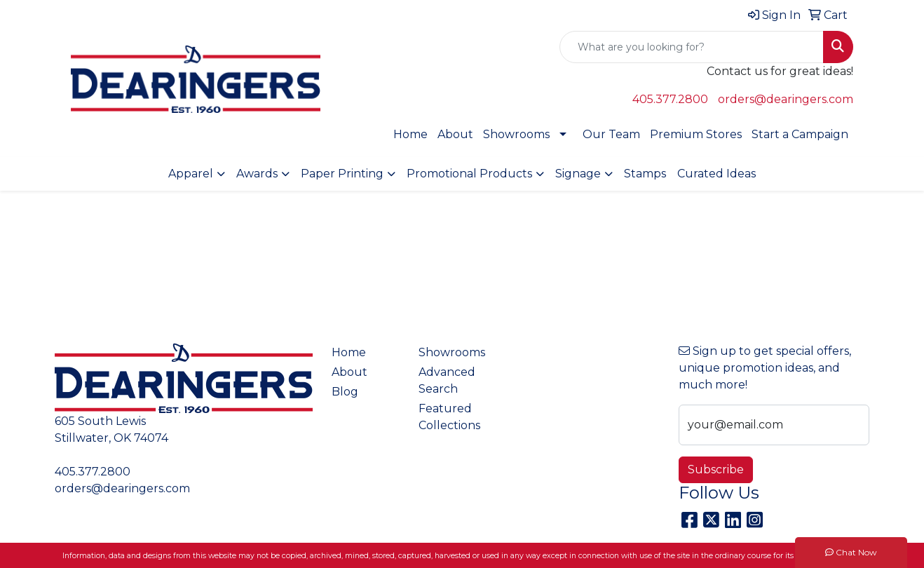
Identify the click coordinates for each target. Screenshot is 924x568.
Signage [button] (578, 174)
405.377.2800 (670, 99)
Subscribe (716, 469)
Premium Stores (696, 134)
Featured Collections (449, 417)
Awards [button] (257, 174)
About (455, 134)
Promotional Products (469, 174)
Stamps (645, 174)
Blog (345, 392)
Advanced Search (447, 380)
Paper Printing (342, 174)
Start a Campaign (800, 134)
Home (410, 134)
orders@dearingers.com (786, 99)
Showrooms (516, 134)
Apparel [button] (191, 174)
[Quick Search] (692, 47)
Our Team (611, 134)
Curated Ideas (716, 174)
